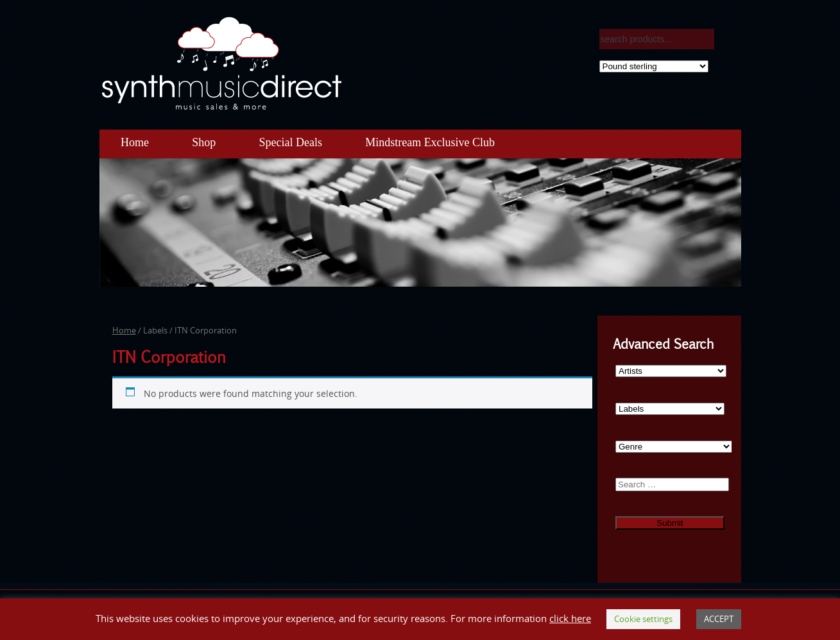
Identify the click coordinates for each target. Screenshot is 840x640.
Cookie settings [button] (643, 619)
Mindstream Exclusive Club (430, 142)
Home (135, 142)
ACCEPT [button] (719, 619)
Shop (204, 142)
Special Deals (290, 142)
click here (570, 618)
